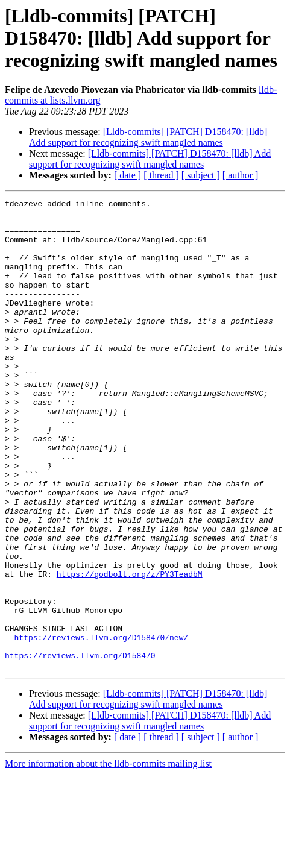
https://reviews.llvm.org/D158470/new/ (102, 726)
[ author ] (241, 175)
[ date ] (128, 175)
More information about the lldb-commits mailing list (108, 857)
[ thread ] (161, 175)
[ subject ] (201, 175)
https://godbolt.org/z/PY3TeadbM (130, 650)
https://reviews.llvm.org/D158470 (80, 747)
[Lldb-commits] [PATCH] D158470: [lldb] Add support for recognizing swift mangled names (148, 137)
